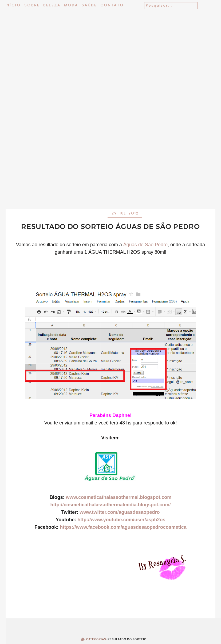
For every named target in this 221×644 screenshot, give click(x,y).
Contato (112, 5)
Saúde (89, 5)
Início (13, 5)
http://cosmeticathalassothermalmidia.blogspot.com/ (110, 505)
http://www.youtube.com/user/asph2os (121, 520)
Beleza (52, 5)
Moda (71, 5)
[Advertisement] (111, 157)
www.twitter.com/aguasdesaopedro (120, 512)
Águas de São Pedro (145, 245)
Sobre (32, 5)
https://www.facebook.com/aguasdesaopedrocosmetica (123, 527)
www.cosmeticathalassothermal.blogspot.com (119, 497)
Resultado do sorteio (127, 639)
